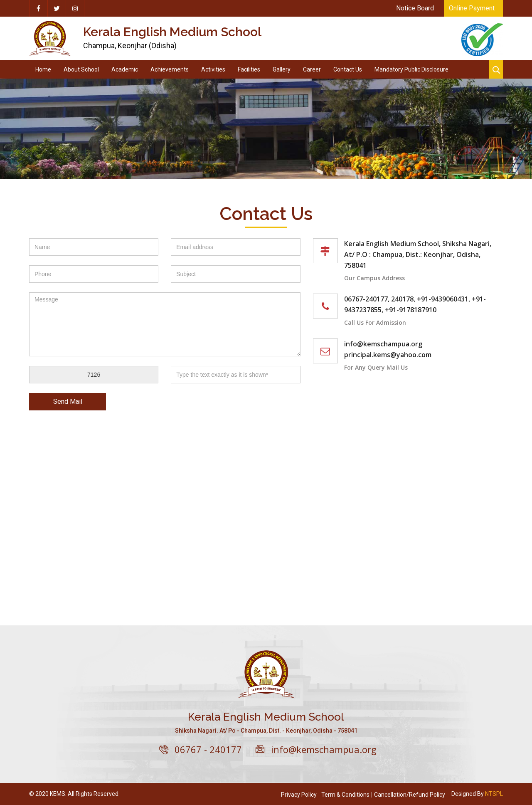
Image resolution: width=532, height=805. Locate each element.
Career (312, 69)
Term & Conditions (345, 795)
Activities (213, 69)
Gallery (282, 69)
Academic (125, 69)
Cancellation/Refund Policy (410, 795)
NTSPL (494, 794)
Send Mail (68, 401)
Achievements (170, 69)
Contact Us (348, 69)
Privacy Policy (299, 795)
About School (81, 69)
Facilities (249, 69)
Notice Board (415, 8)
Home (43, 69)
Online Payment (472, 8)
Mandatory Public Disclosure (411, 69)
